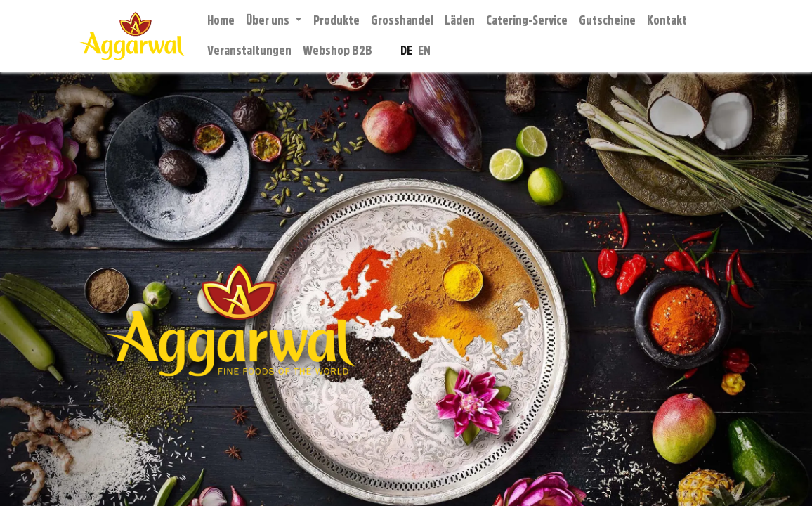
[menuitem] (221, 21)
